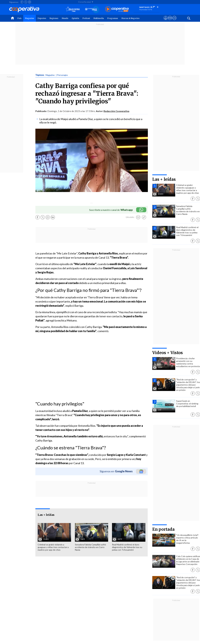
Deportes (42, 18)
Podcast (86, 18)
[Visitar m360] (170, 21)
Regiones (54, 18)
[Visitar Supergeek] (174, 21)
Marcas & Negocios (130, 18)
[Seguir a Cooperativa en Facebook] (22, 2)
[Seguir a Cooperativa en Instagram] (30, 2)
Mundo (65, 18)
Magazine (30, 18)
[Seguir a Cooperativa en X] (26, 2)
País (19, 18)
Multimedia (99, 18)
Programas (113, 18)
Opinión (75, 18)
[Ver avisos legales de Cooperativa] (166, 21)
